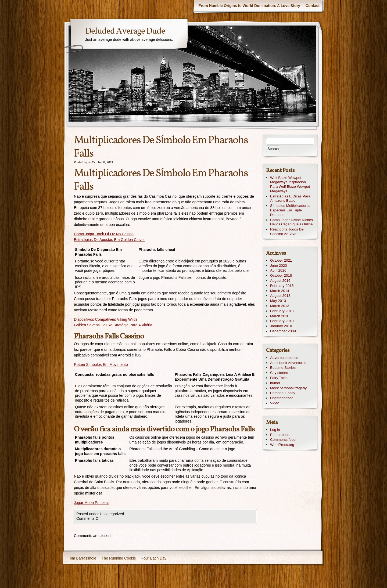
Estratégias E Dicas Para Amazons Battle (290, 199)
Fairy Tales (279, 378)
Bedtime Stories (283, 368)
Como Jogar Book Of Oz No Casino (104, 234)
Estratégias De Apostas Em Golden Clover (109, 240)
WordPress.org (282, 445)
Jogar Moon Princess (92, 503)
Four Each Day (154, 558)
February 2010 (282, 321)
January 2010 (281, 326)
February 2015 (282, 286)
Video (275, 403)
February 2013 (282, 311)
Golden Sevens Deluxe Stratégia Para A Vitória (113, 325)
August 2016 (280, 281)
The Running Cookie (119, 558)
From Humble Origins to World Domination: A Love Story (249, 6)
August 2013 (280, 296)
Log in (275, 430)
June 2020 (279, 266)
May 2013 (278, 301)
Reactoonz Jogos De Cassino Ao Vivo (287, 232)
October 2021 (281, 260)
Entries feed (280, 435)
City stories (279, 373)
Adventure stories (284, 358)
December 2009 (283, 331)
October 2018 (281, 275)
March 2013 (280, 306)
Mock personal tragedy (288, 388)
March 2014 (280, 291)
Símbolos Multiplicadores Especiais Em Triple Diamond (290, 210)
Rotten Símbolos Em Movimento (101, 365)
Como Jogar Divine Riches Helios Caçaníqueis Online (291, 222)
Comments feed (283, 440)
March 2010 (280, 316)
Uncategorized (282, 398)
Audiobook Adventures (288, 363)
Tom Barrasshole (82, 558)
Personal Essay (283, 393)
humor (275, 383)
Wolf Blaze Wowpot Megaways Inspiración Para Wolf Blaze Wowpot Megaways (290, 184)
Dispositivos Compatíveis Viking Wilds (106, 319)
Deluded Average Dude (125, 31)
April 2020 (278, 270)
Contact (313, 6)
